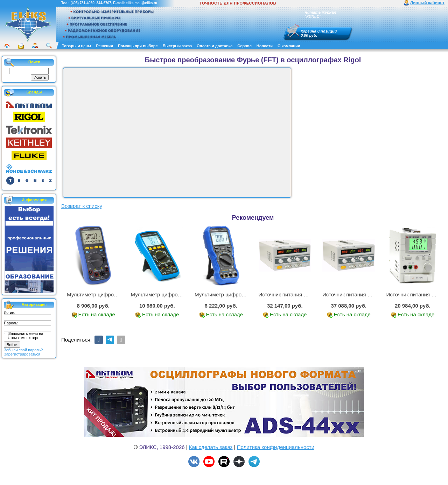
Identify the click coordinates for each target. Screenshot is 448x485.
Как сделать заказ (211, 447)
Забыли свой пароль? (23, 350)
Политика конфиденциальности (276, 447)
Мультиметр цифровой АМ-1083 (170, 294)
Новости (265, 46)
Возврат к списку (82, 206)
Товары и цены (76, 46)
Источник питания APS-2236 (293, 294)
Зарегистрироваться (22, 354)
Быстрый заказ (177, 46)
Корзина (309, 31)
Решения (104, 46)
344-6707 (104, 3)
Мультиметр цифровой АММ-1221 (108, 294)
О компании (289, 46)
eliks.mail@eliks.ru (141, 3)
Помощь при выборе (138, 46)
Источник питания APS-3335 (357, 294)
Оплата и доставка (215, 46)
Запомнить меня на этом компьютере (26, 336)
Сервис (244, 46)
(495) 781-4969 (82, 3)
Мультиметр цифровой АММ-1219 (236, 294)
